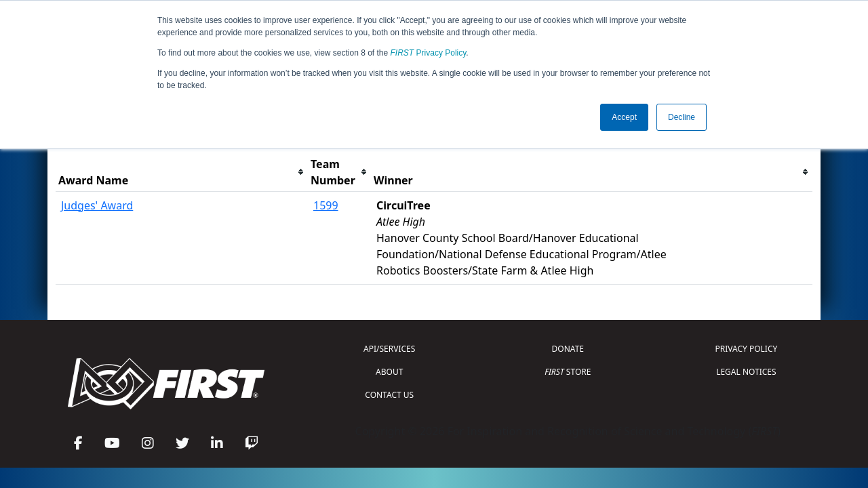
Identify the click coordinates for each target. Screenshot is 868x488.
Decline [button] (682, 117)
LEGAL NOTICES (746, 372)
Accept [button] (624, 117)
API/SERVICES (389, 349)
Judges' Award (97, 205)
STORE (568, 372)
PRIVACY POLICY (746, 349)
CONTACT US (389, 395)
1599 (326, 205)
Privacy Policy (429, 53)
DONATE (568, 349)
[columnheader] (182, 172)
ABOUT (389, 372)
